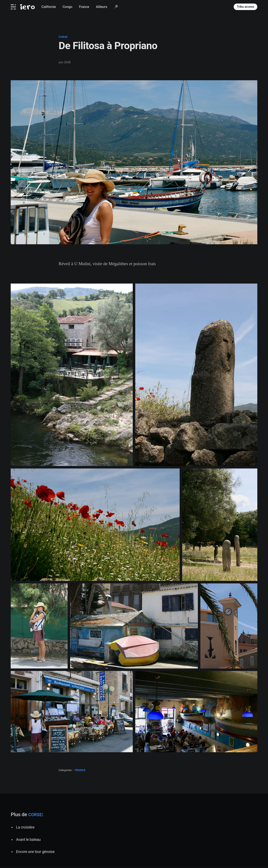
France (84, 7)
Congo (68, 7)
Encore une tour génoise (35, 852)
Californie (49, 7)
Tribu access (245, 7)
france (80, 770)
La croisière (25, 827)
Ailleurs (102, 7)
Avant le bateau (28, 840)
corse (63, 37)
